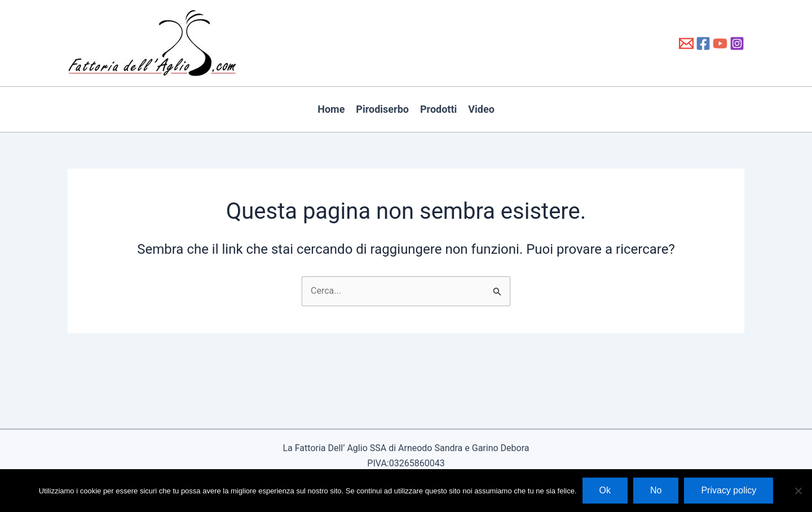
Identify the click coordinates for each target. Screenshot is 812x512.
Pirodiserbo (382, 109)
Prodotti (438, 109)
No (656, 490)
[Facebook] (703, 43)
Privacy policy (729, 490)
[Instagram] (737, 43)
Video (481, 109)
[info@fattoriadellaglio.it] (686, 43)
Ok (605, 490)
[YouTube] (720, 43)
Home (331, 109)
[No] (798, 491)
